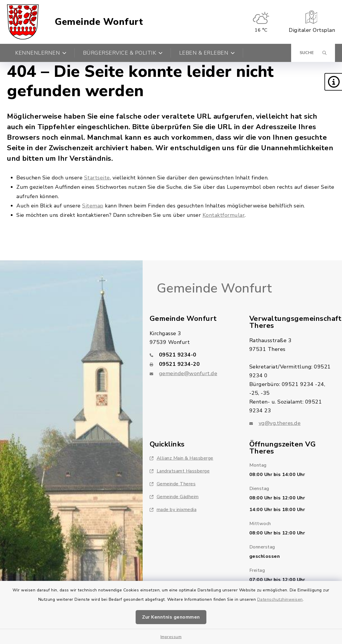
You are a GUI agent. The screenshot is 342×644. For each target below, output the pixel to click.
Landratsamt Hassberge (180, 471)
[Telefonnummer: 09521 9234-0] (192, 355)
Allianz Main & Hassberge (182, 458)
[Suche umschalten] (313, 53)
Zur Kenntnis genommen (171, 617)
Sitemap (93, 206)
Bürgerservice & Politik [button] (123, 53)
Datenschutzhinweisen (280, 599)
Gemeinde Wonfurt (99, 22)
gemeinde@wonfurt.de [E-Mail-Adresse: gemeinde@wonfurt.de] (188, 373)
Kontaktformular (224, 215)
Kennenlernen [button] (41, 53)
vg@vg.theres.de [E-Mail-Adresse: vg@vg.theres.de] (280, 423)
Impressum (171, 637)
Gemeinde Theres (173, 484)
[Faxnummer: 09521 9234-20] (192, 364)
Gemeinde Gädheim (174, 497)
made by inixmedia (173, 510)
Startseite (97, 178)
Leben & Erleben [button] (207, 53)
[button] (333, 82)
